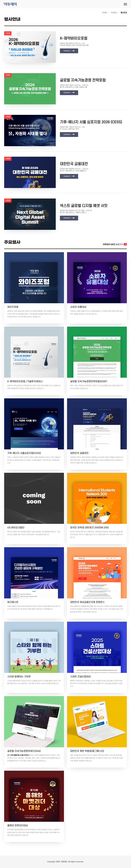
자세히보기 (69, 51)
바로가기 (115, 245)
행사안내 (124, 13)
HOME (105, 13)
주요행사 (114, 13)
